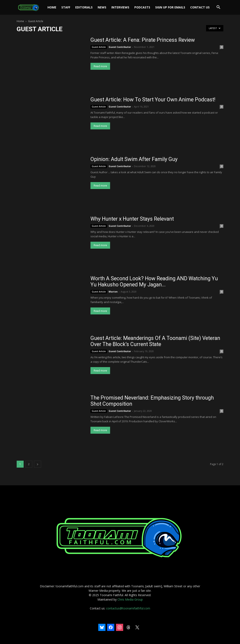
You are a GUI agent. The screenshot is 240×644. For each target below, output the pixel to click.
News (102, 7)
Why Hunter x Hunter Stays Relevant (132, 219)
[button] (218, 8)
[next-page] (38, 464)
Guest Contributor (120, 47)
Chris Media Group (130, 599)
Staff (66, 7)
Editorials (84, 7)
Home (52, 7)
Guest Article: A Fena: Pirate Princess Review (143, 40)
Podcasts (142, 7)
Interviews (120, 7)
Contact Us (200, 7)
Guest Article (99, 47)
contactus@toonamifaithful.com (128, 608)
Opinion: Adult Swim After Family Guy (134, 159)
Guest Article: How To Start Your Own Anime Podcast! (153, 100)
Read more (100, 66)
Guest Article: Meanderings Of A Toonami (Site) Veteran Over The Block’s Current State (155, 341)
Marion (113, 292)
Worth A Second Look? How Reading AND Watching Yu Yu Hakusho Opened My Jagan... (154, 282)
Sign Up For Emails (170, 7)
